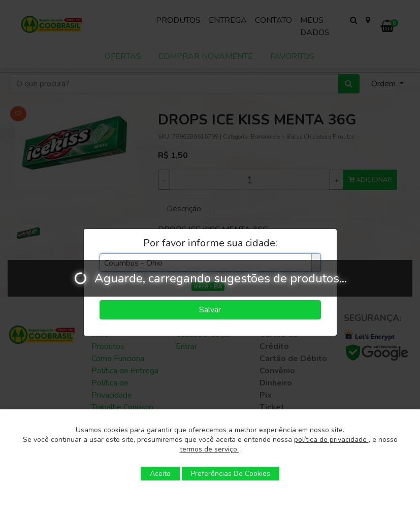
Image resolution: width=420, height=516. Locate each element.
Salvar (210, 310)
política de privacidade (331, 440)
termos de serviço (209, 449)
